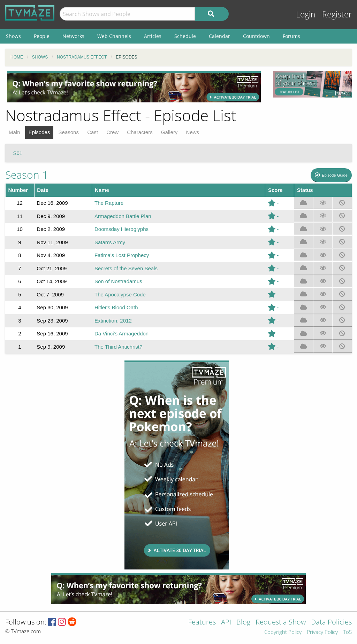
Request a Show (281, 623)
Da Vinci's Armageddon (121, 333)
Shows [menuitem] (13, 36)
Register (337, 14)
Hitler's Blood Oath (116, 307)
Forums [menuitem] (291, 36)
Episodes (39, 132)
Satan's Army (110, 242)
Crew (112, 132)
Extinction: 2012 (113, 321)
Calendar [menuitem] (219, 36)
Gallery (169, 132)
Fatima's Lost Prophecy (122, 255)
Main (14, 132)
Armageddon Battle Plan (123, 216)
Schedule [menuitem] (185, 36)
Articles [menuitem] (153, 36)
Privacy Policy (322, 632)
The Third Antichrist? (118, 347)
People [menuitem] (42, 36)
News (193, 132)
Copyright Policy (283, 632)
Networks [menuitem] (73, 36)
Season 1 (27, 175)
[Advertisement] (134, 87)
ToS (347, 632)
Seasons (69, 132)
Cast (93, 132)
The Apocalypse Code (120, 294)
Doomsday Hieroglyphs (121, 229)
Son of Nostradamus (118, 281)
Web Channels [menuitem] (114, 36)
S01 (18, 153)
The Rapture (109, 203)
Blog (243, 623)
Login (306, 14)
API (226, 623)
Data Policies (331, 623)
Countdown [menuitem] (256, 36)
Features (202, 623)
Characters (140, 132)
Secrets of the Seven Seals (126, 268)
